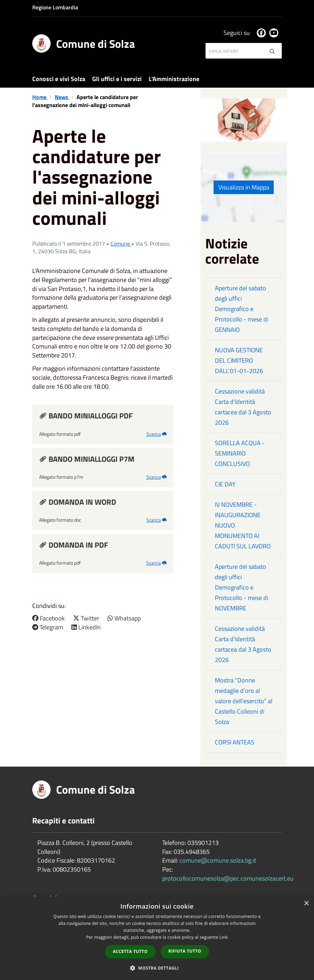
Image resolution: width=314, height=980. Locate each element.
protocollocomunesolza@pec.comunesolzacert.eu (228, 878)
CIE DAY (225, 484)
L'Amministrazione (174, 79)
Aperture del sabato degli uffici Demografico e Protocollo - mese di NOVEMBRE (242, 587)
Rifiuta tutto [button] (185, 951)
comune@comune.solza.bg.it (218, 860)
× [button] (306, 904)
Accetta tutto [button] (130, 951)
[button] (157, 968)
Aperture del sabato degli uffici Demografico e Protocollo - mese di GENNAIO (242, 309)
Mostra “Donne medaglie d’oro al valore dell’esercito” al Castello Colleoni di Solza (244, 701)
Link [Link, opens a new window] (224, 937)
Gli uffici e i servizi (117, 79)
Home (40, 97)
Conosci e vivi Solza (59, 79)
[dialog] (157, 938)
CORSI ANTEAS (235, 742)
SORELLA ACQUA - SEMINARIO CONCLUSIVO (240, 453)
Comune (121, 244)
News (62, 97)
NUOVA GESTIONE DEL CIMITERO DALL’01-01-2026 (239, 360)
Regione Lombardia (55, 7)
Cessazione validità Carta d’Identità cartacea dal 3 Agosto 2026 (243, 407)
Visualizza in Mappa (244, 187)
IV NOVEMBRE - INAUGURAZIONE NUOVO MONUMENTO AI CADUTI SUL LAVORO (243, 525)
